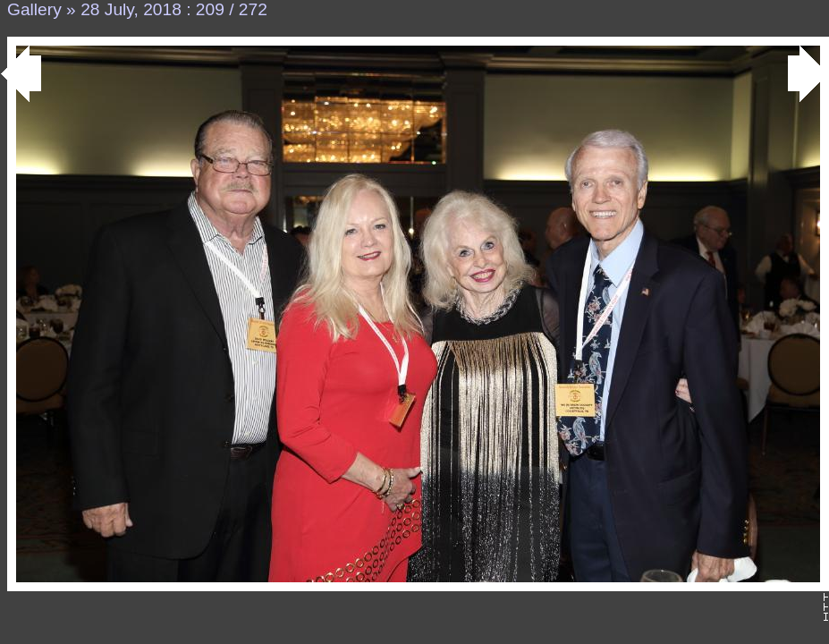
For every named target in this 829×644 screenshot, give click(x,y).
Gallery (34, 9)
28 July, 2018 (131, 9)
